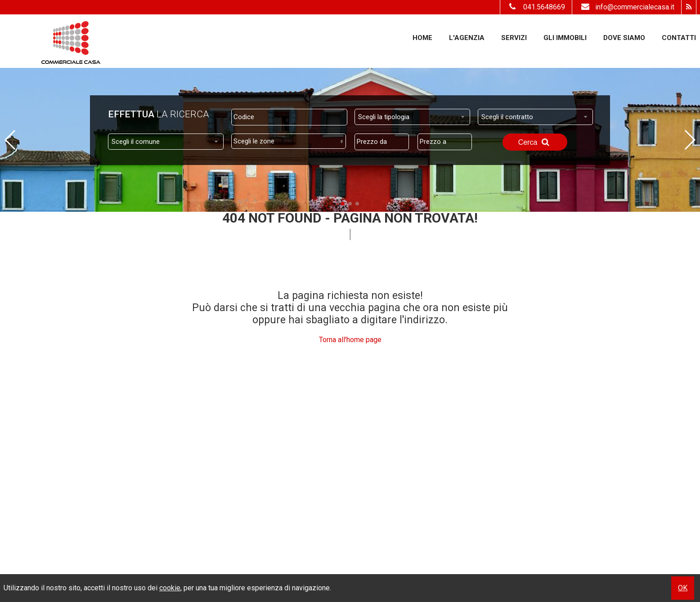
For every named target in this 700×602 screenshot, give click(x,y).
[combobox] (412, 117)
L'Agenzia (467, 38)
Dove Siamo (624, 38)
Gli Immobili (565, 38)
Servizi (514, 38)
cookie (170, 588)
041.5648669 (544, 7)
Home (422, 38)
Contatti (679, 38)
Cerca (535, 142)
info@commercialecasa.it (627, 7)
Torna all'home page (350, 340)
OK (683, 588)
